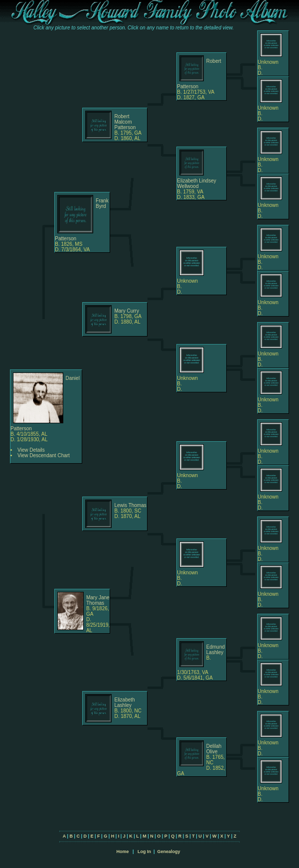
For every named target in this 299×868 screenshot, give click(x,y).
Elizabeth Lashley (124, 702)
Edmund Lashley (216, 650)
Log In (144, 852)
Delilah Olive (214, 749)
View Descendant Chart (44, 455)
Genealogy (169, 852)
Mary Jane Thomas (98, 600)
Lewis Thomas (130, 505)
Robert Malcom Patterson (125, 122)
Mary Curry (126, 311)
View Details (31, 450)
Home (122, 852)
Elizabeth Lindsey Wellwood (196, 183)
